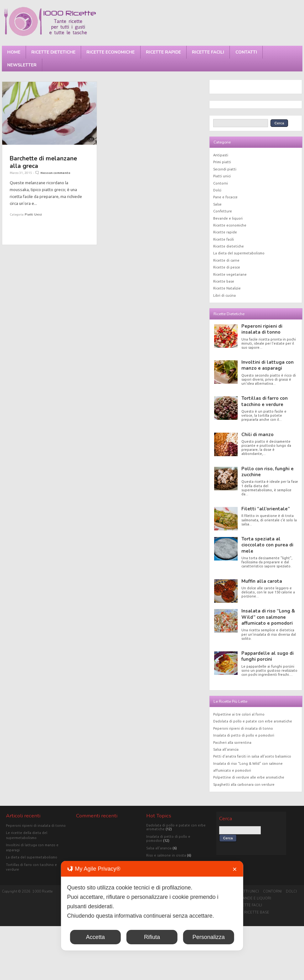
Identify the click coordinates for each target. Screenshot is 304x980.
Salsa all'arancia (159, 848)
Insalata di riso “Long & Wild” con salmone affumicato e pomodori (268, 617)
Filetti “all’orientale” (266, 509)
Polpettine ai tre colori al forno (239, 714)
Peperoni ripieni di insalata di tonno (262, 329)
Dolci (217, 190)
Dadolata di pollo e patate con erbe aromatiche (253, 721)
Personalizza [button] (209, 937)
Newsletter (22, 65)
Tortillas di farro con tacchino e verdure (265, 401)
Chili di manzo (258, 435)
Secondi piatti (225, 169)
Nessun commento (55, 173)
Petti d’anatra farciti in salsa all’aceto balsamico (252, 756)
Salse (217, 204)
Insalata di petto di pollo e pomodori (244, 735)
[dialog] (152, 906)
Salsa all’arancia (226, 749)
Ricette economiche (111, 52)
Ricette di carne (226, 260)
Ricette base (224, 281)
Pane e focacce (225, 197)
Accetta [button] (95, 937)
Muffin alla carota (262, 581)
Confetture (223, 211)
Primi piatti (222, 162)
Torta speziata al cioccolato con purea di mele (267, 545)
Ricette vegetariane (230, 274)
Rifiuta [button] (152, 937)
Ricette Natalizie (227, 288)
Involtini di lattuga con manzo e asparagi (268, 365)
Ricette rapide (163, 52)
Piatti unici (33, 214)
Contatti (246, 52)
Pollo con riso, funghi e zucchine (268, 472)
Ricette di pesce (227, 267)
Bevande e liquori (228, 218)
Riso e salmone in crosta (166, 855)
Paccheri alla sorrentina (232, 743)
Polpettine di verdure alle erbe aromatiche (249, 777)
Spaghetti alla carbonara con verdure (244, 785)
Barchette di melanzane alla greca (43, 162)
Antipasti (221, 155)
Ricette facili (208, 52)
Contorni (221, 183)
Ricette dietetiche (53, 52)
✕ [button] (235, 869)
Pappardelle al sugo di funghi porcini (268, 656)
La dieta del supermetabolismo (239, 253)
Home (14, 52)
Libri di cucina (224, 295)
